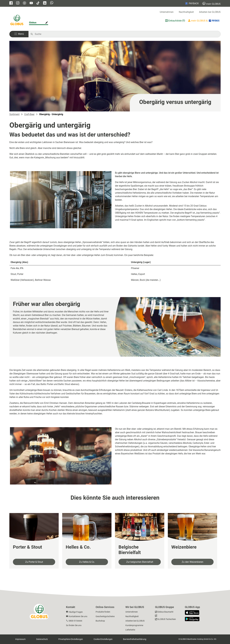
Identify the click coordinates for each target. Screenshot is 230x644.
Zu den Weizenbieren (193, 562)
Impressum (20, 639)
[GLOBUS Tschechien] (165, 618)
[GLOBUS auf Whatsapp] (52, 3)
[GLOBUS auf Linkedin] (45, 3)
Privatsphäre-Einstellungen (71, 639)
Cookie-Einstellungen (103, 639)
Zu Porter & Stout (34, 562)
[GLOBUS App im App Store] (193, 613)
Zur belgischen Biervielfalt (140, 562)
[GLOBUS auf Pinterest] (24, 3)
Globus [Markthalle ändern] (33, 23)
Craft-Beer (29, 114)
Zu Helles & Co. (87, 562)
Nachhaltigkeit (186, 12)
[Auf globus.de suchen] (126, 34)
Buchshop (100, 621)
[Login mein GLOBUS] (204, 21)
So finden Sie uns (74, 625)
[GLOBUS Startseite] (17, 21)
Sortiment (14, 114)
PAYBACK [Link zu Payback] (192, 3)
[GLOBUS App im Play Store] (192, 619)
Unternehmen (167, 12)
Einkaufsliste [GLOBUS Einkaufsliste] (175, 21)
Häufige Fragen (76, 612)
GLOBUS (211, 3)
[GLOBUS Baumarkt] (164, 612)
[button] (19, 34)
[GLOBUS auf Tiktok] (38, 3)
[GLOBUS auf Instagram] (18, 3)
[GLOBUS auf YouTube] (31, 3)
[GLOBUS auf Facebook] (11, 3)
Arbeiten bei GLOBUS (210, 12)
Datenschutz (42, 639)
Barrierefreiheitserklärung (135, 639)
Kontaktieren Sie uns (78, 616)
